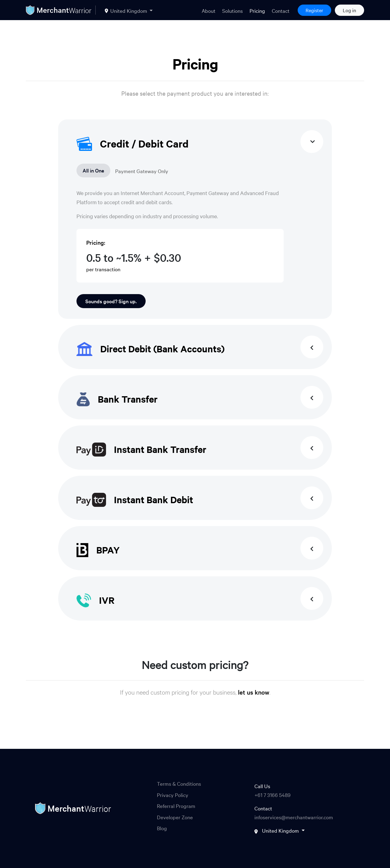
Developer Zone (175, 817)
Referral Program (176, 806)
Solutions (232, 11)
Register (314, 10)
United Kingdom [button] (127, 11)
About (209, 11)
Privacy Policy (173, 795)
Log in (349, 10)
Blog (162, 828)
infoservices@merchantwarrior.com (294, 817)
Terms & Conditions (179, 783)
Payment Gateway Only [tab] (142, 171)
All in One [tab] (93, 170)
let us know (254, 692)
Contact (281, 11)
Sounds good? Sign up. (111, 301)
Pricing (257, 11)
